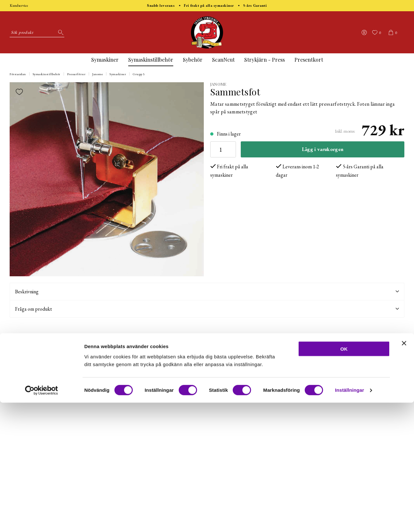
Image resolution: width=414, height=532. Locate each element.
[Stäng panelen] (404, 472)
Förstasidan (18, 74)
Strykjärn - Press (265, 60)
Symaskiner (105, 60)
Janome (98, 74)
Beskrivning (207, 292)
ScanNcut (223, 60)
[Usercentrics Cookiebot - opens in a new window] (42, 519)
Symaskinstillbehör (151, 60)
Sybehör (193, 60)
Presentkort (309, 60)
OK (344, 478)
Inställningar (349, 519)
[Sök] (59, 32)
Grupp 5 (139, 74)
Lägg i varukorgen (323, 149)
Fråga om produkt (207, 309)
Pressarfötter (76, 74)
